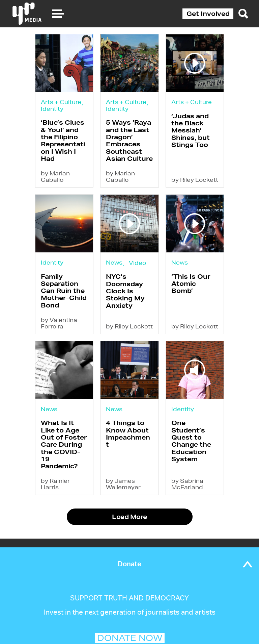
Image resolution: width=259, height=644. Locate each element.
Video (137, 263)
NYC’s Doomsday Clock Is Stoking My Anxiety (125, 291)
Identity (52, 109)
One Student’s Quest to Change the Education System (191, 441)
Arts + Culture (61, 102)
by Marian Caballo (55, 176)
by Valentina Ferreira (59, 323)
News (114, 262)
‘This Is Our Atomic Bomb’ (191, 284)
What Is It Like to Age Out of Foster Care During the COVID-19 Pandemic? (64, 444)
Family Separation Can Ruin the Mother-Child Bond (64, 291)
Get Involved (208, 14)
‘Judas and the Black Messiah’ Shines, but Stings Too (191, 130)
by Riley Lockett (195, 180)
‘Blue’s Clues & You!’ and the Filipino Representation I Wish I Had (63, 140)
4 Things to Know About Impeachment (128, 434)
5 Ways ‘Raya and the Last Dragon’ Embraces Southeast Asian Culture (129, 140)
